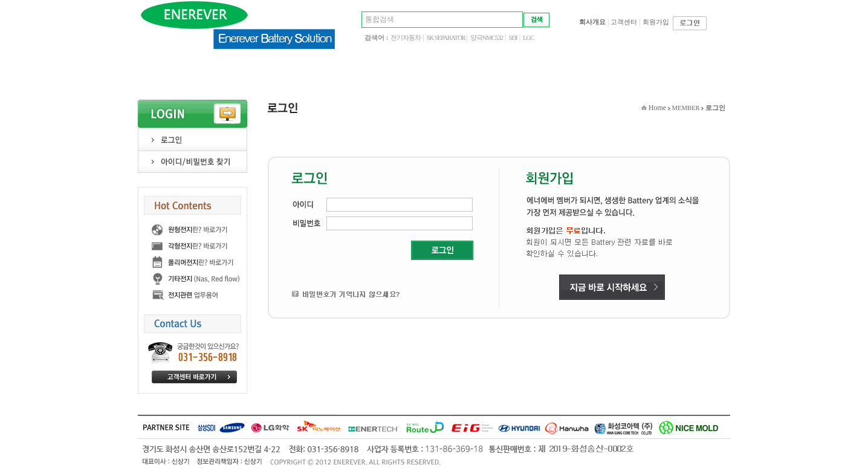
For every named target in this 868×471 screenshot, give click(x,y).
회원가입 (656, 22)
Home (657, 108)
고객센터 (624, 22)
